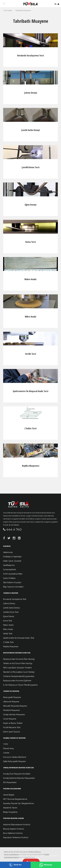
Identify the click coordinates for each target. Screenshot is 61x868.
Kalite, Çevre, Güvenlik (12, 561)
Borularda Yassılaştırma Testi (31, 55)
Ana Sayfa (8, 10)
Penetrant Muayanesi (11, 710)
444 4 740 (14, 529)
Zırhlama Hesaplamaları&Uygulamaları (19, 676)
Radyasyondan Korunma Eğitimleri (17, 681)
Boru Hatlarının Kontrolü (13, 833)
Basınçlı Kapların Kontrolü (14, 829)
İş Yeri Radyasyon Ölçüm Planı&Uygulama (20, 685)
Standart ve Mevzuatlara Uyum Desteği (19, 672)
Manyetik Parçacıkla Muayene (15, 706)
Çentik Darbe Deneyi (30, 130)
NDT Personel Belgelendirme (15, 799)
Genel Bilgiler (9, 795)
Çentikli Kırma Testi (30, 167)
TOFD (6, 744)
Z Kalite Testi (30, 428)
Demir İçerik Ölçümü (12, 732)
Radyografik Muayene (12, 697)
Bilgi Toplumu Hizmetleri (13, 587)
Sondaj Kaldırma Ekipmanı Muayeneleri (19, 778)
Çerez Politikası (9, 578)
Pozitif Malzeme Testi (12, 727)
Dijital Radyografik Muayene (14, 761)
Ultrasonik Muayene (11, 702)
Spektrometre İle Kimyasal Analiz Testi (30, 391)
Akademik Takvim (10, 808)
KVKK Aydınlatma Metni (13, 574)
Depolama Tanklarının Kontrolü (16, 837)
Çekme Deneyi (30, 93)
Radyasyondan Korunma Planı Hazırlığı (19, 659)
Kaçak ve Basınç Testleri (13, 723)
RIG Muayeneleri (10, 782)
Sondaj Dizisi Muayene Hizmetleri (17, 774)
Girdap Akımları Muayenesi (14, 715)
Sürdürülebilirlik (10, 570)
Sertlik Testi (30, 354)
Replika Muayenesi (31, 466)
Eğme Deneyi (31, 205)
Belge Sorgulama (10, 812)
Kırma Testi (31, 242)
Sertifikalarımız (9, 565)
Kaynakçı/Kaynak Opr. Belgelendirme (18, 803)
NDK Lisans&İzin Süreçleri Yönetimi (17, 668)
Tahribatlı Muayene (23, 10)
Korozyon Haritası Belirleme (15, 757)
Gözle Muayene (10, 719)
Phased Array (9, 748)
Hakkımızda (8, 552)
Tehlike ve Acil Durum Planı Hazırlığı (18, 663)
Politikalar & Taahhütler (12, 557)
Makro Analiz (30, 279)
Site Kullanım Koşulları (12, 582)
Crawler (6, 753)
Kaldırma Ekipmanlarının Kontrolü (17, 825)
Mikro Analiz (31, 317)
